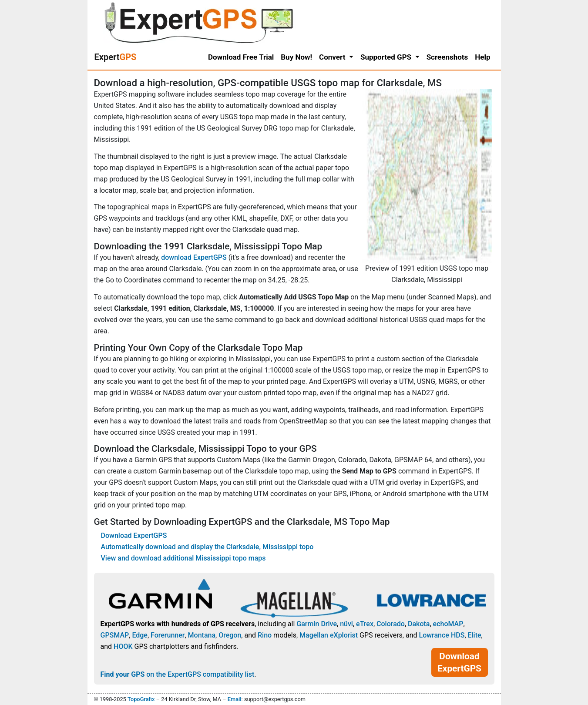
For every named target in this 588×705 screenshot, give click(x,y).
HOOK (123, 646)
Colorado (391, 624)
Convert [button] (333, 57)
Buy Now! (296, 57)
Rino (265, 635)
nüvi (346, 624)
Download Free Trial (241, 57)
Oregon (230, 635)
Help (482, 57)
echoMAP (448, 624)
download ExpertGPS (194, 257)
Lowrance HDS (442, 635)
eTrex (365, 624)
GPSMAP (115, 635)
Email (235, 699)
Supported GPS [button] (387, 57)
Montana (202, 635)
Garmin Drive (317, 624)
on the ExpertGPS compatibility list (178, 674)
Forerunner (168, 635)
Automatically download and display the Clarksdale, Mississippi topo (207, 547)
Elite (475, 635)
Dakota (419, 624)
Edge (140, 635)
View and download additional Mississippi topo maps (183, 558)
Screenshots (447, 57)
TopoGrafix (141, 699)
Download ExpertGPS (134, 535)
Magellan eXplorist (329, 635)
